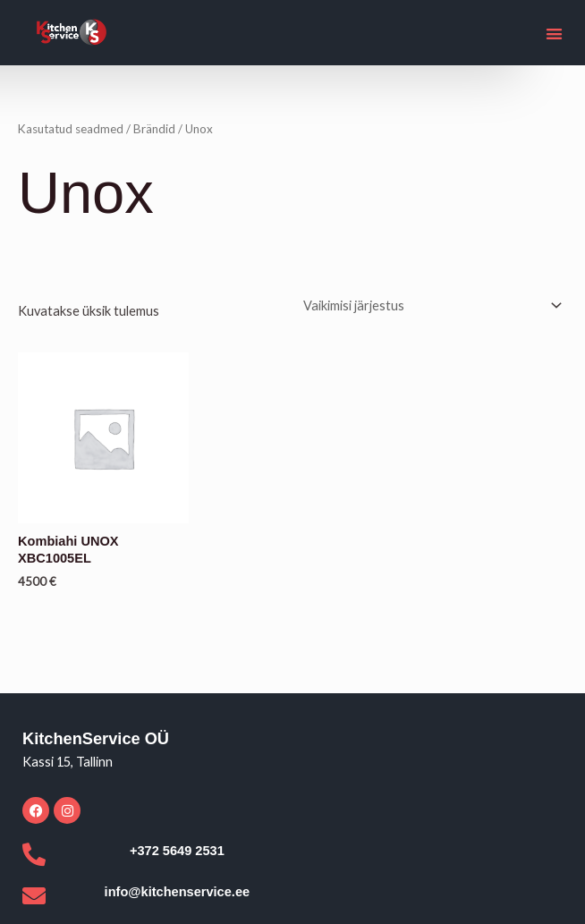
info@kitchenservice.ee (178, 892)
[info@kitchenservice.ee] (34, 895)
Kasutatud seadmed (71, 129)
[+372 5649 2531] (34, 854)
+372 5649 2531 (177, 851)
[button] (555, 34)
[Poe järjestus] (430, 306)
